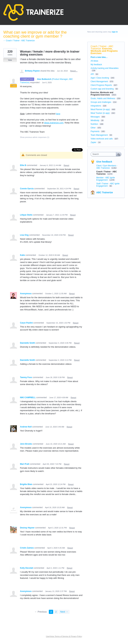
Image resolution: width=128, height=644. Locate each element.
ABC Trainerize (105, 192)
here (58, 114)
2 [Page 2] (56, 612)
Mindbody (95, 120)
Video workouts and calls (102, 139)
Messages (95, 117)
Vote (10, 60)
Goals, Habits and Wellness (103, 98)
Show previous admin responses (35, 137)
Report (66, 165)
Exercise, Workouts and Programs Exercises (104, 51)
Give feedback (104, 162)
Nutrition (94, 124)
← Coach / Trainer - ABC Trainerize (19, 41)
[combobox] (104, 154)
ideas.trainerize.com (54, 123)
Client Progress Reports (101, 85)
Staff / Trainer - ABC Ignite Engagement (108, 185)
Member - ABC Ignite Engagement (106, 179)
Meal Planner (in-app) (100, 109)
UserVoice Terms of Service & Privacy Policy (64, 636)
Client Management (99, 81)
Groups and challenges (101, 102)
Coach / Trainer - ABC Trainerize (102, 47)
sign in (115, 32)
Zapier (93, 142)
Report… (74, 71)
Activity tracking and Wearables (105, 68)
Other (93, 128)
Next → (64, 612)
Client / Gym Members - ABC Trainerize (107, 167)
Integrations (96, 106)
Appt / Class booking (100, 78)
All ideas (94, 61)
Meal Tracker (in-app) (100, 113)
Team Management (99, 135)
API (92, 74)
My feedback (96, 65)
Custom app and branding (102, 89)
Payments (95, 131)
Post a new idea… (99, 57)
